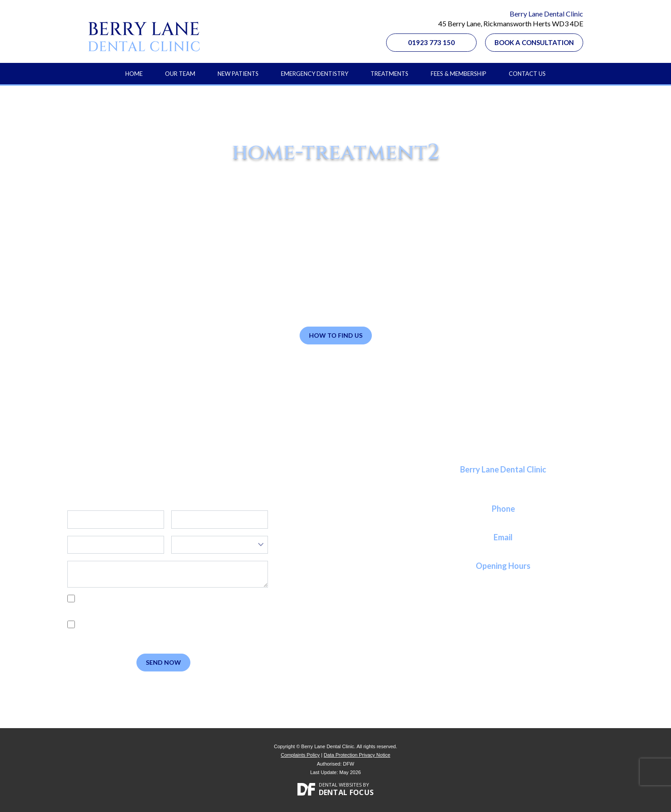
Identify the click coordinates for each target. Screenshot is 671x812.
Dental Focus (346, 792)
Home (134, 74)
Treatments (389, 74)
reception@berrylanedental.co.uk (503, 548)
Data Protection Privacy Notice (357, 755)
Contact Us (527, 74)
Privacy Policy (110, 609)
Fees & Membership (459, 74)
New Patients (238, 74)
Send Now (163, 662)
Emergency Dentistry (315, 74)
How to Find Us (336, 335)
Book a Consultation (534, 42)
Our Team (180, 74)
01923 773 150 (431, 42)
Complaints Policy (300, 755)
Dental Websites (340, 785)
